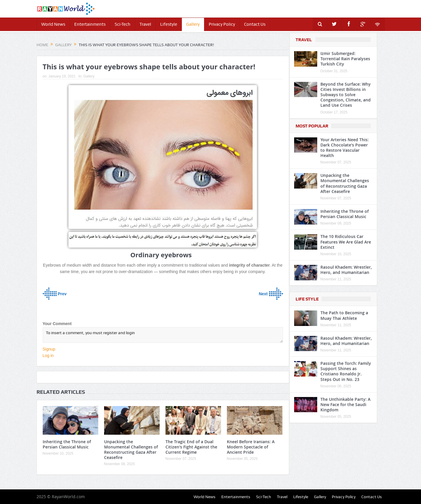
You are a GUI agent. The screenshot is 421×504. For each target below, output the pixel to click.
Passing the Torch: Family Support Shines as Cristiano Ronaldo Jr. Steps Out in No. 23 (346, 371)
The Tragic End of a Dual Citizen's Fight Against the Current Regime (191, 447)
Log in (48, 355)
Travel (145, 24)
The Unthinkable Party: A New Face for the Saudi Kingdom (345, 404)
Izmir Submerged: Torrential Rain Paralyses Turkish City (345, 59)
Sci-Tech (122, 24)
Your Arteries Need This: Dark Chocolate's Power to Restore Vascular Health (345, 148)
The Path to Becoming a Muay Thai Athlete (344, 315)
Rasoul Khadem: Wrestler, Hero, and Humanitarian (346, 270)
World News (53, 24)
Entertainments (90, 24)
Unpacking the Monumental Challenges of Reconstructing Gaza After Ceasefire (131, 450)
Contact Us (255, 24)
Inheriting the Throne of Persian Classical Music (67, 444)
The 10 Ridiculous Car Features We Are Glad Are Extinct (346, 242)
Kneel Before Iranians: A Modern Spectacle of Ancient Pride (251, 447)
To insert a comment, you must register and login (163, 335)
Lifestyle (169, 24)
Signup (49, 349)
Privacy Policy (222, 24)
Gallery (193, 24)
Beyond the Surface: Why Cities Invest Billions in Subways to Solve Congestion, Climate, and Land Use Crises (346, 95)
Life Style (307, 299)
